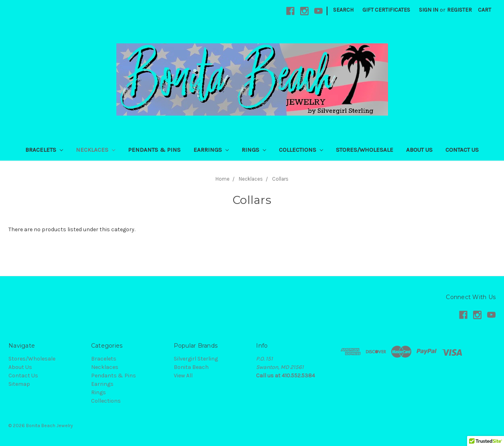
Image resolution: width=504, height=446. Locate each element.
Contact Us (462, 150)
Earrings (211, 150)
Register (459, 10)
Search (343, 10)
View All (183, 376)
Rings (254, 150)
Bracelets (44, 150)
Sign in (429, 10)
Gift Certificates (386, 10)
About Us (419, 150)
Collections (301, 150)
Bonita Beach (191, 367)
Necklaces (96, 150)
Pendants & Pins (154, 150)
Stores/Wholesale (365, 150)
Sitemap (19, 384)
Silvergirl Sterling (196, 359)
